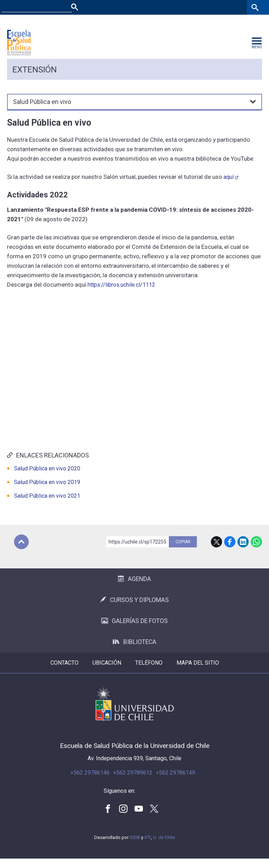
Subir (21, 551)
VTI (148, 847)
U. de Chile (164, 847)
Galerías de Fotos (134, 630)
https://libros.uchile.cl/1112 (122, 294)
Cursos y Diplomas (134, 609)
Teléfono (149, 672)
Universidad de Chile (135, 713)
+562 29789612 (133, 782)
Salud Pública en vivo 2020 (47, 478)
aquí (229, 186)
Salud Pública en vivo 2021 (47, 505)
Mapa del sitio (198, 672)
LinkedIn (243, 551)
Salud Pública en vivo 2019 (47, 492)
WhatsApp (256, 551)
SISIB (135, 847)
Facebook (230, 551)
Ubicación (107, 672)
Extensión (35, 79)
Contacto (64, 672)
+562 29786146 (90, 782)
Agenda (134, 588)
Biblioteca (134, 651)
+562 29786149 (175, 782)
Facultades (129, 22)
